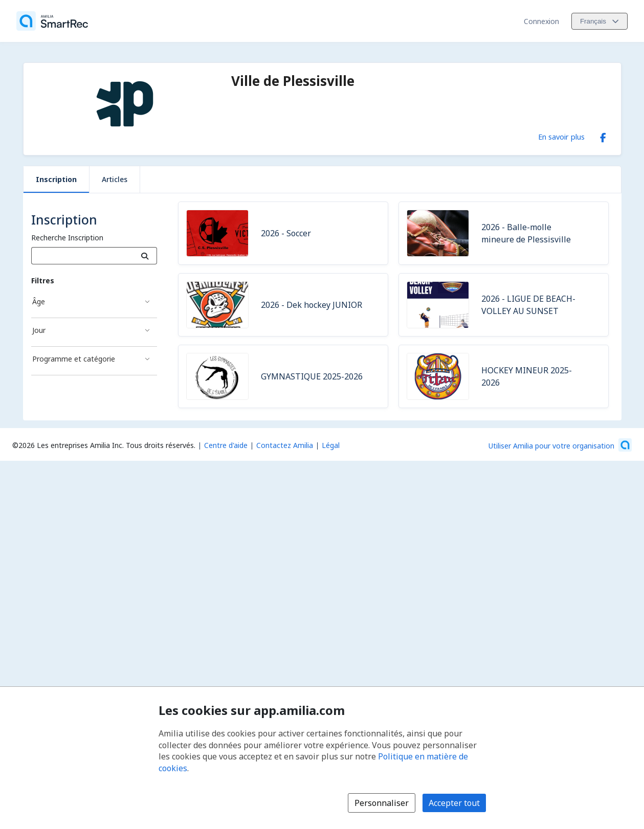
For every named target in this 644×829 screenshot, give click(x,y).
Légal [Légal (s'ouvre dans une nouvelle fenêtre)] (331, 445)
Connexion (541, 21)
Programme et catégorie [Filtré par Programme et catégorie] (74, 359)
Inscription (56, 179)
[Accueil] (52, 21)
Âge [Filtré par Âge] (39, 301)
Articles (115, 179)
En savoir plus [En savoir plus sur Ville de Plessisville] (561, 137)
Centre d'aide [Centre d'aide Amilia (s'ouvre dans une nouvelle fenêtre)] (226, 445)
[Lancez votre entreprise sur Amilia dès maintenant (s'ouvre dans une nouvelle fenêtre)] (560, 445)
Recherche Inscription (67, 238)
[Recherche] (145, 256)
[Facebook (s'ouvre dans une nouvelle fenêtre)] (603, 136)
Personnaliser (382, 803)
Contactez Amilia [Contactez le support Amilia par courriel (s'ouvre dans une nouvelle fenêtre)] (285, 445)
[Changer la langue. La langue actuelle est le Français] (599, 21)
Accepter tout (454, 803)
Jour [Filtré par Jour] (39, 330)
